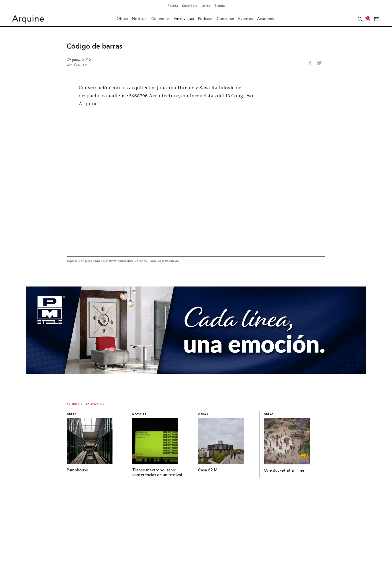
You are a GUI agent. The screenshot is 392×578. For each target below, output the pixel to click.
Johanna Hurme (146, 261)
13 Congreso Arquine (89, 261)
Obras (72, 414)
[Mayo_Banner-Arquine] (196, 372)
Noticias (139, 414)
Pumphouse (77, 470)
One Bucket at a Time (284, 471)
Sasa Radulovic (168, 261)
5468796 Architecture (154, 96)
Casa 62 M (208, 470)
